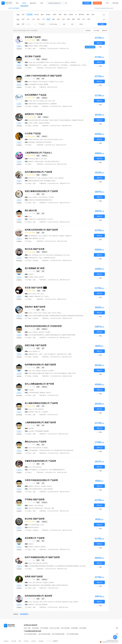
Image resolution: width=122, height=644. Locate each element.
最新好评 (105, 31)
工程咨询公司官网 (44, 450)
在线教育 (31, 296)
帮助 (20, 641)
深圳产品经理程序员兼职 (58, 634)
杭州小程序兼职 (44, 628)
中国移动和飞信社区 (49, 258)
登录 (114, 3)
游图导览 (31, 605)
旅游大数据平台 (42, 219)
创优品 (53, 181)
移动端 (48, 14)
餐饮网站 (35, 238)
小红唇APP (45, 412)
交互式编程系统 (33, 450)
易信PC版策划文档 (34, 585)
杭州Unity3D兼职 (65, 628)
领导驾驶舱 (47, 181)
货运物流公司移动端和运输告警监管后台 (40, 200)
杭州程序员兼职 (21, 31)
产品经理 (29, 14)
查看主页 (99, 43)
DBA (93, 14)
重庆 (74, 19)
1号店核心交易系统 (44, 123)
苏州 (89, 19)
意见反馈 (41, 641)
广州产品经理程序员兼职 (72, 634)
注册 (117, 3)
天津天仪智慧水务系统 (35, 489)
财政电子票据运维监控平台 (53, 335)
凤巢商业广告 (39, 296)
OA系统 (31, 277)
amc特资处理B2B (34, 393)
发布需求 (87, 3)
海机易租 (50, 489)
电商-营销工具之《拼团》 (65, 354)
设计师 (37, 14)
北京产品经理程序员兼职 (30, 634)
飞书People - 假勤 (49, 508)
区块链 (71, 14)
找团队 (102, 24)
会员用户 (42, 24)
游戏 (60, 14)
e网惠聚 (46, 84)
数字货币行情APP (34, 527)
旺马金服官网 (32, 84)
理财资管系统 (32, 104)
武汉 (63, 19)
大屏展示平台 (32, 219)
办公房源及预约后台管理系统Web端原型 (67, 566)
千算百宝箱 (38, 605)
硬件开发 (81, 14)
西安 (69, 19)
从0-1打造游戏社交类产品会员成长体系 (62, 450)
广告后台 (46, 296)
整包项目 (88, 31)
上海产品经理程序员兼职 (44, 634)
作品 (42, 3)
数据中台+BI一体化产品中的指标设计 (56, 373)
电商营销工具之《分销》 (36, 354)
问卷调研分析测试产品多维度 (58, 316)
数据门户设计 (72, 373)
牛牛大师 (41, 238)
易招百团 (45, 605)
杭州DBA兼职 (75, 628)
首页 (17, 3)
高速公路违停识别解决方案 (36, 373)
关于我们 (26, 641)
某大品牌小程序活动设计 (52, 161)
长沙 (84, 19)
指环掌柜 (31, 412)
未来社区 (41, 277)
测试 (88, 14)
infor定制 (31, 431)
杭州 (48, 19)
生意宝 (36, 277)
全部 (23, 14)
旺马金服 (40, 84)
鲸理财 (45, 46)
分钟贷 (41, 46)
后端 (65, 14)
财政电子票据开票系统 (69, 335)
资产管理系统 (47, 142)
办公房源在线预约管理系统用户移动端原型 (41, 566)
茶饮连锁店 (32, 142)
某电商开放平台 (33, 258)
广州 (43, 19)
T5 (45, 288)
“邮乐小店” (38, 412)
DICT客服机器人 (33, 470)
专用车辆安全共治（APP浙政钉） (59, 65)
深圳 (38, 19)
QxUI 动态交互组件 (85, 566)
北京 (28, 19)
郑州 (79, 19)
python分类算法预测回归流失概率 (38, 316)
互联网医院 (53, 104)
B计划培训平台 (43, 470)
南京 (58, 19)
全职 (72, 24)
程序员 (24, 3)
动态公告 (6, 641)
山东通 (45, 489)
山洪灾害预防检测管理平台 (57, 470)
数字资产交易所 (33, 46)
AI (76, 14)
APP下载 (14, 641)
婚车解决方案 (39, 508)
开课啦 (35, 123)
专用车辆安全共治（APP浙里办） (80, 65)
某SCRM (31, 508)
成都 (53, 19)
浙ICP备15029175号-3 (112, 640)
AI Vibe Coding (53, 24)
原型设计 (31, 547)
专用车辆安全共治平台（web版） (38, 65)
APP (107, 3)
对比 (101, 47)
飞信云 (41, 258)
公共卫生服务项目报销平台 (36, 335)
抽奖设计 (31, 161)
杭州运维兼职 (83, 628)
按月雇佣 (96, 31)
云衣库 (30, 123)
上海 (33, 19)
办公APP (50, 219)
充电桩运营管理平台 (43, 104)
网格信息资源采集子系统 (36, 181)
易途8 (30, 238)
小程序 (54, 14)
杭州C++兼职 (27, 628)
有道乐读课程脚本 (46, 585)
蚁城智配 (46, 431)
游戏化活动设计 (39, 161)
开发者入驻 (97, 3)
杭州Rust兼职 (36, 628)
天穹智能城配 (39, 431)
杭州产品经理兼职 (14, 8)
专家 (64, 24)
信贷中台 (48, 393)
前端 (42, 14)
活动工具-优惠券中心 (50, 354)
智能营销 (42, 393)
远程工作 (56, 641)
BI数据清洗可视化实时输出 (75, 316)
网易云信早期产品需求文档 (60, 585)
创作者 (81, 24)
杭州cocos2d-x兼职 (55, 628)
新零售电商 (39, 142)
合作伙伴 (34, 641)
